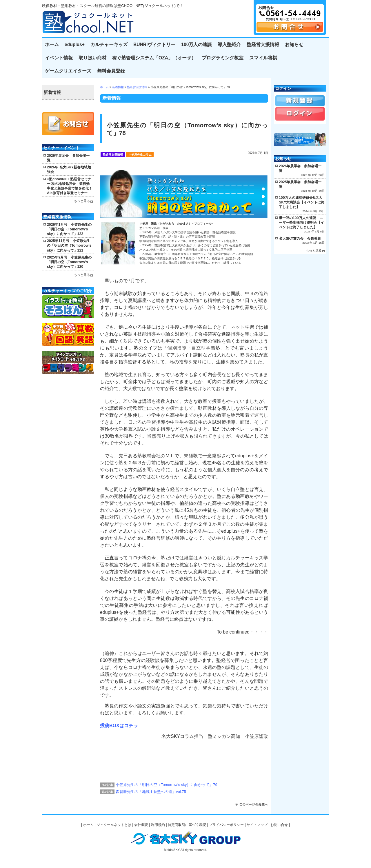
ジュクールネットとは (114, 825)
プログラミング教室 (223, 58)
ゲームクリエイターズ (68, 71)
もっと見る (82, 201)
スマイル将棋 (263, 58)
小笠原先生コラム (140, 155)
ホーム (52, 44)
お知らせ (294, 44)
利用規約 (158, 825)
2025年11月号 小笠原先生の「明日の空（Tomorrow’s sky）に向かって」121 (69, 245)
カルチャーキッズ (109, 44)
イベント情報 (59, 58)
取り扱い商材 (92, 58)
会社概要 (141, 825)
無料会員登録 (111, 71)
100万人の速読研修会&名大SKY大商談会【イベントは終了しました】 (302, 202)
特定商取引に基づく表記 (187, 825)
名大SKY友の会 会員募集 (300, 239)
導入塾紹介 (229, 44)
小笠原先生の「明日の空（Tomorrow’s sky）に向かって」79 (167, 785)
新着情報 (118, 87)
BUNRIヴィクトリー (154, 44)
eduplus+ (75, 44)
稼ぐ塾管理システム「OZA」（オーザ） (154, 58)
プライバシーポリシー (226, 825)
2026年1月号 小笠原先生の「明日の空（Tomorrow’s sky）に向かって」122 (69, 229)
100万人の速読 (197, 44)
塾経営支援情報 (263, 44)
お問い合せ (279, 825)
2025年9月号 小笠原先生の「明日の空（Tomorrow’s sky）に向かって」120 (69, 262)
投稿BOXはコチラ (119, 726)
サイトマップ (257, 825)
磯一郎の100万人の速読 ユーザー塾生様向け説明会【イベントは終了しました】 (301, 223)
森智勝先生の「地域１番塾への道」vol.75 (151, 792)
